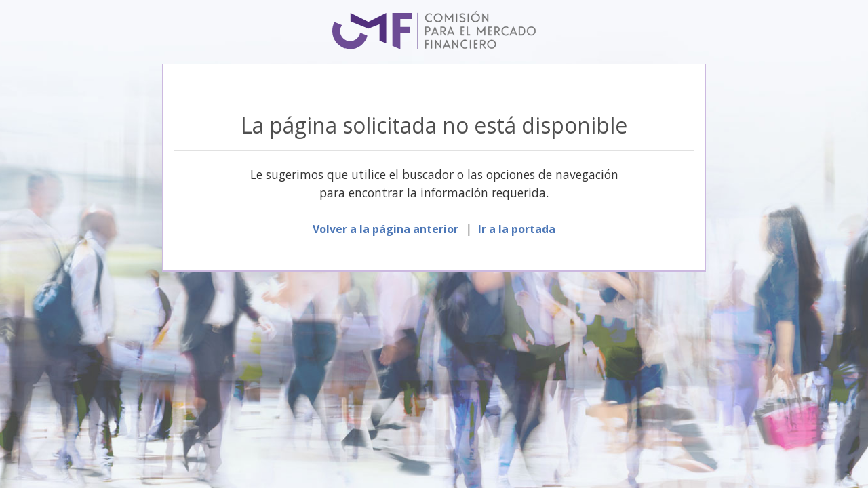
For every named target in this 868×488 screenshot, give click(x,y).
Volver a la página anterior (386, 229)
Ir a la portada (517, 229)
